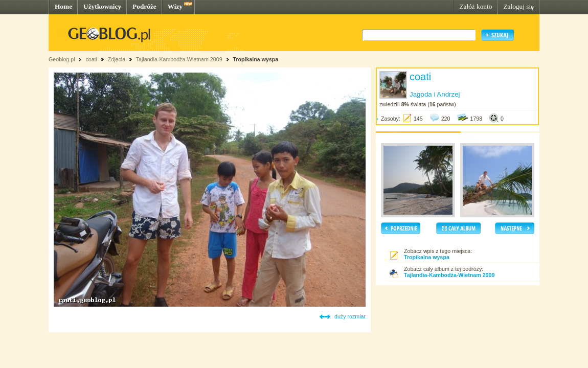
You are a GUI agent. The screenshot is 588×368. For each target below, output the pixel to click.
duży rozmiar (350, 316)
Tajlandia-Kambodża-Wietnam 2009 (179, 59)
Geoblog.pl (62, 59)
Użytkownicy (102, 6)
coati (91, 59)
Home (63, 6)
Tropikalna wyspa (255, 59)
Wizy (175, 6)
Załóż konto (476, 6)
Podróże (144, 6)
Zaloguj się (518, 6)
